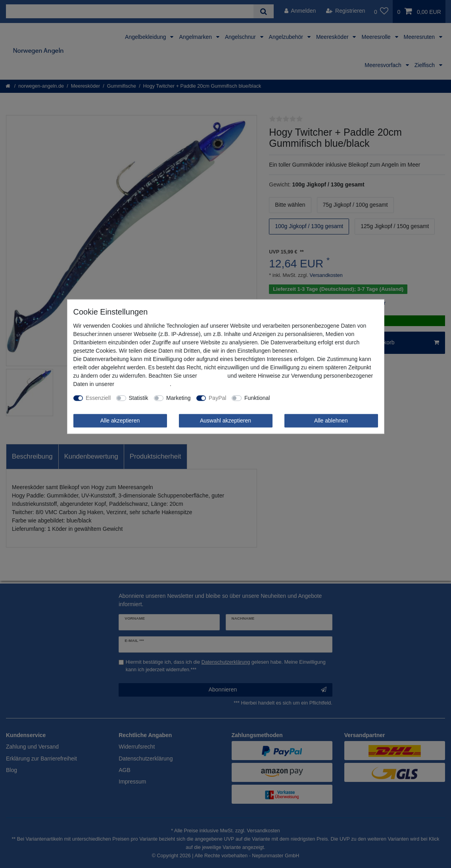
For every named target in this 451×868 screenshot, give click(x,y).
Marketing (178, 398)
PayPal (217, 398)
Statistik (139, 398)
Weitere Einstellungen (302, 398)
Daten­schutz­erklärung (143, 384)
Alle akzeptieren (120, 421)
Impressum (212, 376)
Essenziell (98, 398)
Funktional (257, 398)
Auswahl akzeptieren (225, 421)
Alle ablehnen (331, 421)
